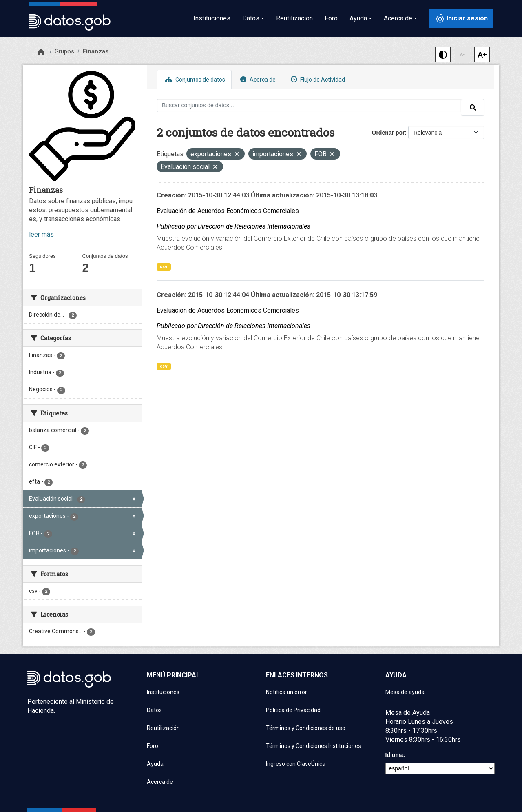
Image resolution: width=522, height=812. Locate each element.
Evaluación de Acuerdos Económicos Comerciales (228, 211)
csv (164, 267)
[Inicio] (41, 52)
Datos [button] (251, 18)
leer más (41, 234)
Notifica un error (286, 692)
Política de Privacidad (293, 710)
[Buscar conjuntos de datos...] (309, 105)
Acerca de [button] (398, 18)
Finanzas (95, 51)
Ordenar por (388, 133)
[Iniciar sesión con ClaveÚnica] (461, 18)
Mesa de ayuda (405, 692)
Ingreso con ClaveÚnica (296, 764)
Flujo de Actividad (317, 79)
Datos (154, 710)
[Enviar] (473, 107)
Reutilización (294, 18)
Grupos (64, 51)
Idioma (395, 755)
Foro (331, 18)
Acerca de (257, 79)
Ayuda (155, 764)
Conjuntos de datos (194, 79)
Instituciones (212, 18)
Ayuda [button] (358, 18)
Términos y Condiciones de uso (306, 728)
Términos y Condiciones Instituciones (313, 746)
